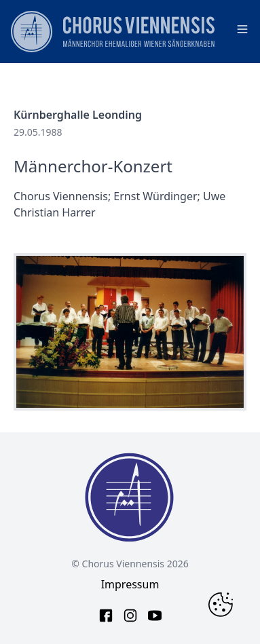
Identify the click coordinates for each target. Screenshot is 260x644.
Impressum (130, 584)
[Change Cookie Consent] (221, 605)
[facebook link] (106, 615)
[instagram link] (130, 615)
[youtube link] (155, 615)
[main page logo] (113, 32)
